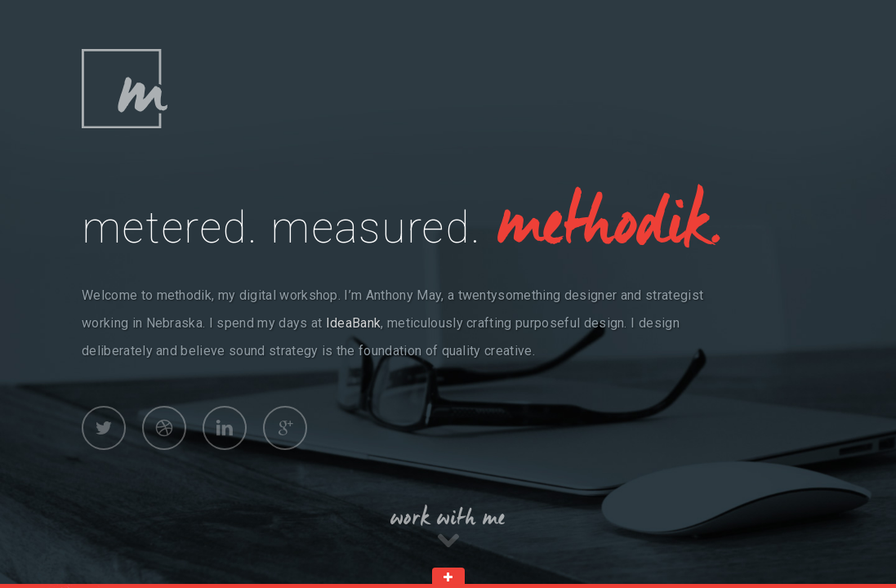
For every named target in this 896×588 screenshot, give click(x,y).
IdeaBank (354, 323)
